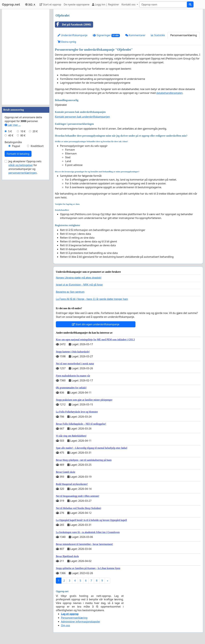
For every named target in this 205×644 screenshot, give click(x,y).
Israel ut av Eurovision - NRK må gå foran (79, 285)
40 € (11, 135)
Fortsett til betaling (18, 154)
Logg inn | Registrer (105, 4)
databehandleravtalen (169, 93)
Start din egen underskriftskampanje (96, 324)
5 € (10, 131)
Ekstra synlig (67, 42)
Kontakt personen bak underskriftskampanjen (82, 117)
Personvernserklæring (184, 35)
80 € (23, 135)
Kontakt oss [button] (129, 4)
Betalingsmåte (13, 142)
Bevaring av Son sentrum (70, 292)
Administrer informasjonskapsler (81, 622)
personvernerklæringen (23, 173)
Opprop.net (11, 4)
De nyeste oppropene (77, 4)
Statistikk (158, 35)
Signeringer (106, 35)
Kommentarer (135, 35)
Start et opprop (50, 4)
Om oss (65, 625)
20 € (35, 131)
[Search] (163, 4)
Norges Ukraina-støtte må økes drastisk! (79, 278)
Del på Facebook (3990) (73, 25)
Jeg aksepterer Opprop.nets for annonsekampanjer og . (25, 167)
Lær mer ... (13, 125)
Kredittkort (37, 146)
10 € (23, 131)
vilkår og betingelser (21, 165)
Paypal (16, 146)
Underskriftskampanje (72, 35)
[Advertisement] (26, 57)
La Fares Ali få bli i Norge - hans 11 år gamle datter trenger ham (92, 299)
